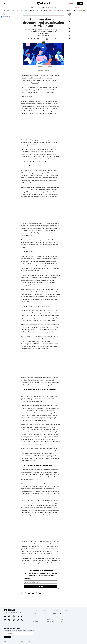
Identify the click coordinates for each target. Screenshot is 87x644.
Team (34, 619)
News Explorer (57, 613)
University (66, 610)
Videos (47, 8)
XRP (31, 11)
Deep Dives (56, 610)
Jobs (61, 623)
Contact (61, 619)
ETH (18, 11)
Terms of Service (50, 619)
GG (39, 8)
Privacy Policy (49, 623)
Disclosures (35, 621)
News (32, 8)
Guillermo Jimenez (44, 34)
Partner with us (78, 7)
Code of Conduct (50, 621)
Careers (61, 621)
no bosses (35, 83)
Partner (35, 610)
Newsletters (53, 8)
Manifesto (35, 623)
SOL (67, 11)
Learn (36, 8)
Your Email (27, 579)
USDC (55, 11)
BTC (5, 11)
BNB (42, 11)
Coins (35, 613)
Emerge (43, 8)
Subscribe (7, 637)
